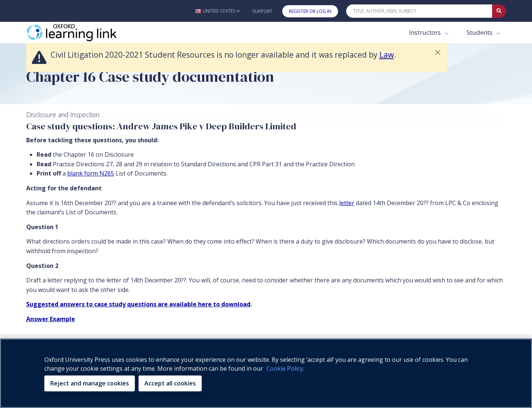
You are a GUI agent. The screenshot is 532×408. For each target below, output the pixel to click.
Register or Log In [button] (310, 11)
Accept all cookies (170, 383)
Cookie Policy (285, 368)
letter (347, 203)
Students (480, 32)
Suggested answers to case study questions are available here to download (138, 304)
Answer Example (51, 319)
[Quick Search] (419, 11)
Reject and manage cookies (90, 383)
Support (262, 11)
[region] (266, 373)
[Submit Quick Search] (499, 11)
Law (387, 55)
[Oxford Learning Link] (82, 33)
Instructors (426, 32)
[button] (217, 11)
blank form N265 (91, 173)
